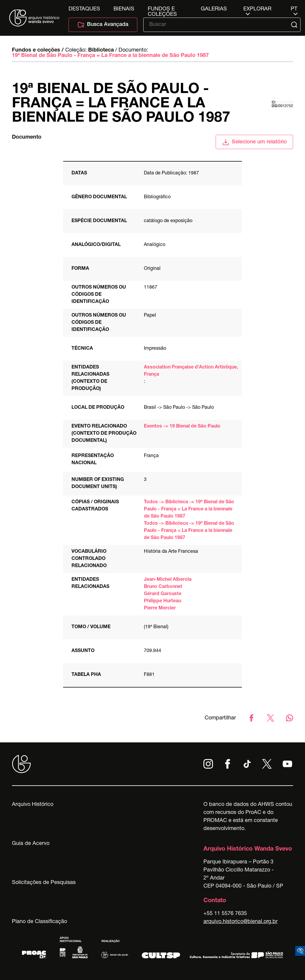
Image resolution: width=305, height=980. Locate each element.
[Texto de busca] (218, 25)
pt (294, 9)
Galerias (214, 9)
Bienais (124, 9)
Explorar (257, 9)
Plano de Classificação (39, 922)
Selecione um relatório (255, 142)
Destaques (84, 9)
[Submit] (295, 25)
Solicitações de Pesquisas (44, 883)
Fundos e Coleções (162, 9)
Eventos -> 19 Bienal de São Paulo (182, 427)
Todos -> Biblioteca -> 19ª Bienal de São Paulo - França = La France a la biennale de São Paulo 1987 (189, 510)
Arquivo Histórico (33, 805)
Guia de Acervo (31, 844)
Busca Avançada (103, 25)
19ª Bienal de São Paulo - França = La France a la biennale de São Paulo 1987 (110, 56)
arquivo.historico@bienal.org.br (241, 922)
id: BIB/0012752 (282, 104)
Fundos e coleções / (38, 50)
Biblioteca (101, 50)
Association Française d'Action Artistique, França (191, 371)
